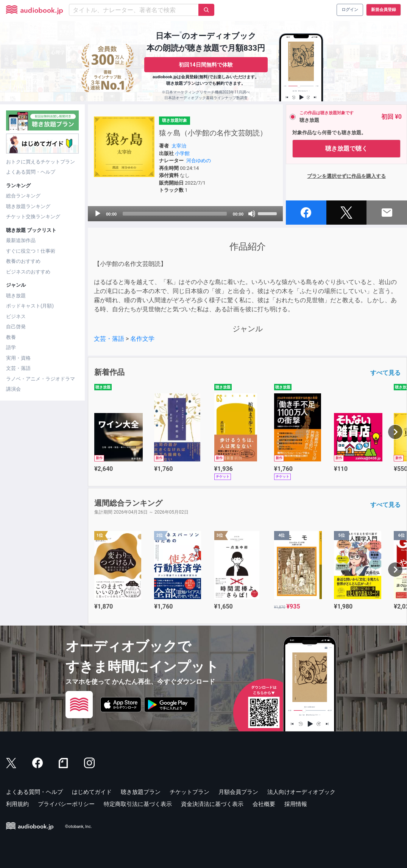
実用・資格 (18, 358)
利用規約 (17, 804)
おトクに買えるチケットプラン (41, 162)
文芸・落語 (18, 368)
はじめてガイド (92, 792)
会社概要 (264, 804)
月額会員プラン (238, 792)
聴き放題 (16, 296)
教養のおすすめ (23, 261)
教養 (11, 337)
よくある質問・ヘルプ (31, 172)
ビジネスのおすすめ (28, 272)
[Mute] (252, 214)
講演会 (13, 389)
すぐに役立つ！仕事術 (31, 251)
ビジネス (16, 316)
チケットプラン (189, 792)
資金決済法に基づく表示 (212, 804)
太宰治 (179, 146)
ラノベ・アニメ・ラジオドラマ (41, 379)
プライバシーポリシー (66, 804)
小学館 (182, 153)
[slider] (175, 214)
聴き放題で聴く (346, 148)
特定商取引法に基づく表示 (138, 804)
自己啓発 (16, 327)
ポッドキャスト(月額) (30, 306)
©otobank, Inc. (79, 827)
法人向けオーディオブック (301, 792)
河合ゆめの (199, 161)
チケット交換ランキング (33, 217)
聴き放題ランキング (28, 206)
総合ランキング (23, 196)
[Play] (98, 214)
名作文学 (142, 339)
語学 (11, 347)
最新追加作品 (21, 240)
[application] (185, 214)
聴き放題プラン (141, 792)
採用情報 (296, 804)
